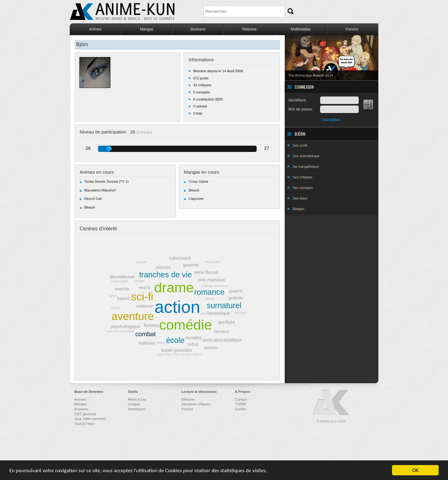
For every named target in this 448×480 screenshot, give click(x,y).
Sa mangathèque (306, 167)
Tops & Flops (84, 424)
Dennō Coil (93, 199)
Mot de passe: (301, 109)
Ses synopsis (303, 188)
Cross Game (198, 181)
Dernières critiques (196, 404)
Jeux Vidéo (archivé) (90, 419)
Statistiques (137, 409)
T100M (240, 404)
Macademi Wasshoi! (100, 190)
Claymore (196, 199)
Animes (95, 29)
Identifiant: (297, 100)
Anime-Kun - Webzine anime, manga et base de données (122, 12)
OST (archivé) (85, 414)
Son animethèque (306, 156)
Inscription (331, 120)
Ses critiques (303, 177)
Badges (299, 209)
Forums (352, 29)
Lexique (134, 404)
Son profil (300, 145)
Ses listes (300, 198)
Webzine (249, 29)
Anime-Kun (331, 403)
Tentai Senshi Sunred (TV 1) (106, 181)
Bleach (90, 207)
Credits (240, 409)
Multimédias (301, 29)
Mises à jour (137, 399)
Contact (241, 399)
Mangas (147, 29)
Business (198, 29)
